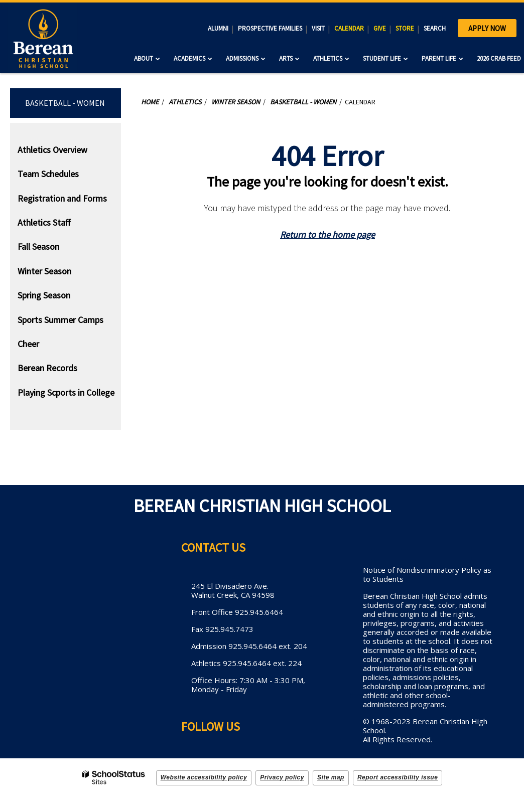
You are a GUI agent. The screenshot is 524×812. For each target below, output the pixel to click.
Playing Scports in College (66, 392)
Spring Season (44, 295)
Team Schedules (48, 174)
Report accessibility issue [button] (398, 777)
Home (150, 102)
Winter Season (44, 271)
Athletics (185, 102)
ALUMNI (218, 28)
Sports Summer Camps (60, 320)
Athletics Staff (44, 222)
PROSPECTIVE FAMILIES (270, 28)
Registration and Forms (62, 198)
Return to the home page (327, 234)
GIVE (380, 28)
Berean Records (47, 368)
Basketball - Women (65, 103)
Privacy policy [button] (282, 777)
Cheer (28, 344)
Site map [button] (331, 777)
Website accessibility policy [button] (204, 777)
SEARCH (435, 28)
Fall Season (38, 247)
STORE (405, 28)
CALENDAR (349, 28)
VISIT (318, 28)
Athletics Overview (52, 150)
